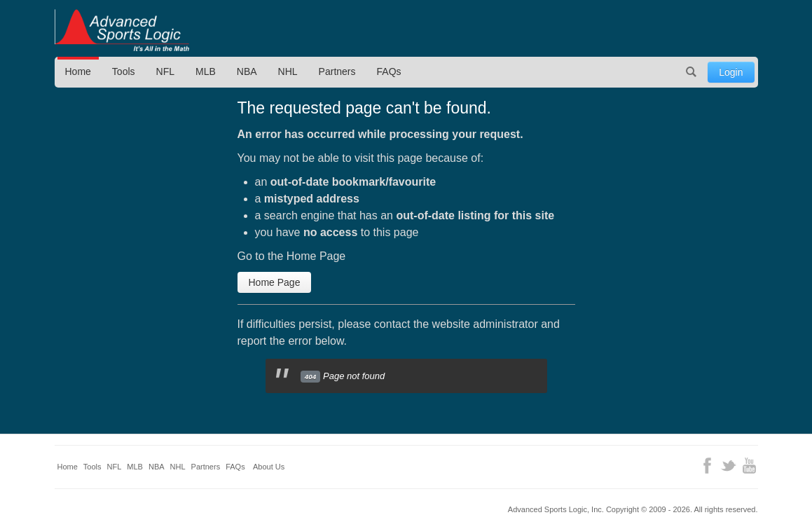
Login (731, 72)
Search (691, 72)
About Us (269, 467)
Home (78, 71)
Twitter (728, 466)
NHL (288, 71)
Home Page (275, 282)
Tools (124, 71)
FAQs (389, 71)
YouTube (749, 466)
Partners (337, 71)
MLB (206, 71)
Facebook (707, 466)
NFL (165, 71)
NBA (247, 71)
